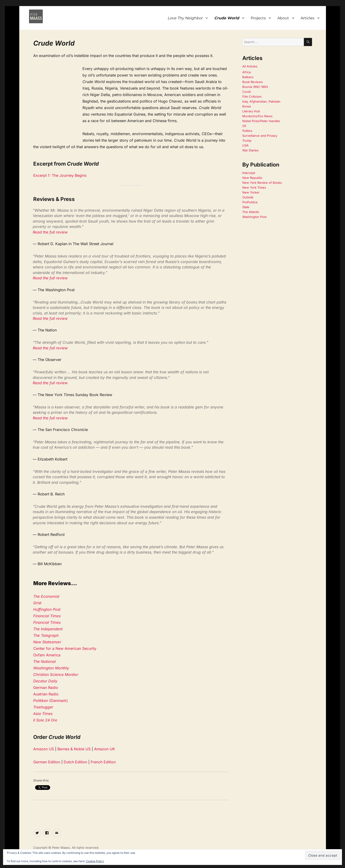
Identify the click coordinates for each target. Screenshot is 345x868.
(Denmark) (51, 701)
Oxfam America (47, 655)
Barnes (63, 749)
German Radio (46, 688)
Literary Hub (251, 111)
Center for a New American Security (65, 648)
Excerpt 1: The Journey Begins (60, 175)
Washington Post (254, 217)
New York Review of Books (262, 183)
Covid (246, 92)
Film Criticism (252, 97)
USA (245, 145)
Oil (244, 126)
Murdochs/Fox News (257, 116)
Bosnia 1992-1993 (255, 87)
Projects (258, 18)
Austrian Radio (46, 694)
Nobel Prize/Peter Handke (261, 121)
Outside (248, 197)
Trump (247, 140)
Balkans (248, 77)
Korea (246, 106)
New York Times (254, 187)
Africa (246, 72)
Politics (247, 131)
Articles (307, 18)
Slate (246, 207)
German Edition (47, 762)
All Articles (250, 66)
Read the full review (50, 232)
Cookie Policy (95, 861)
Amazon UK (105, 749)
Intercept (249, 173)
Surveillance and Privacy (260, 136)
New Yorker (251, 192)
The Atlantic (251, 212)
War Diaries (250, 150)
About (283, 18)
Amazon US (44, 749)
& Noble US (80, 749)
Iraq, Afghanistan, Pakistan (261, 101)
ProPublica (250, 202)
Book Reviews (253, 82)
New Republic (252, 178)
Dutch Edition (75, 762)
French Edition (103, 762)
